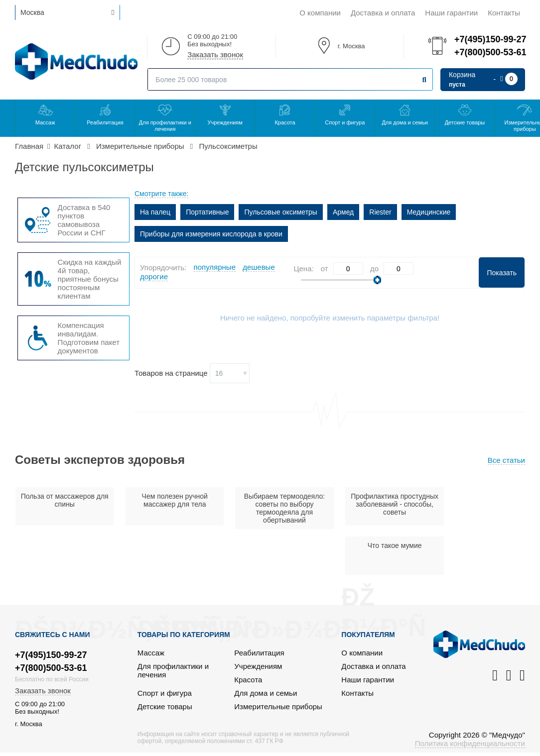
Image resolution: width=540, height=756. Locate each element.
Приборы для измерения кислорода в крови (211, 234)
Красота (285, 122)
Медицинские (429, 212)
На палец (155, 212)
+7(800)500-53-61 (490, 52)
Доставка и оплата (383, 13)
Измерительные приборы (278, 661)
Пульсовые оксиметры (280, 212)
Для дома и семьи (405, 122)
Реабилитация (105, 122)
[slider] (377, 280)
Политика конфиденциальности (470, 698)
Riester (380, 212)
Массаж (45, 122)
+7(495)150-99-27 (490, 39)
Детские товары (465, 122)
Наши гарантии (451, 13)
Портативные (207, 212)
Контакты (504, 13)
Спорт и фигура (345, 122)
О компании (320, 13)
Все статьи (506, 460)
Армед (343, 212)
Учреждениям (225, 122)
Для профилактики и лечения (165, 126)
